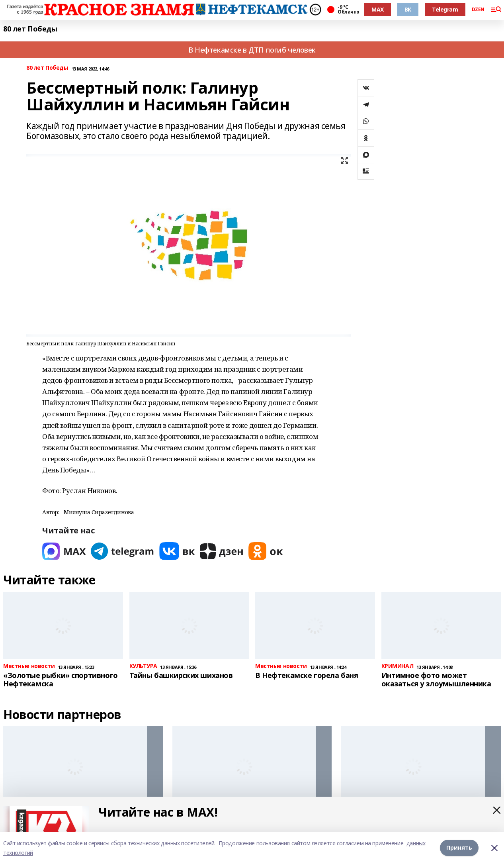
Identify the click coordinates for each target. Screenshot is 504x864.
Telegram (445, 9)
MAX (378, 9)
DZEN (478, 10)
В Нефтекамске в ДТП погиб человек (252, 50)
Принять (459, 848)
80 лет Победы (30, 29)
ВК (408, 9)
